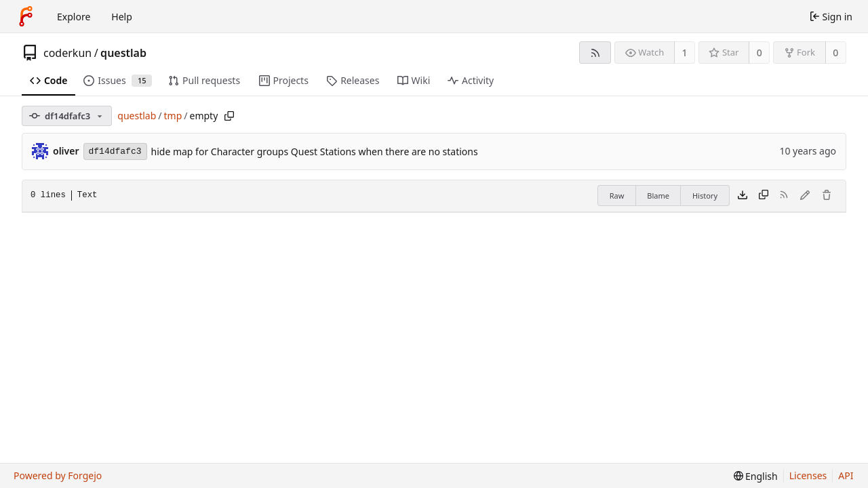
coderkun (67, 53)
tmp (173, 116)
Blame (658, 196)
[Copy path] (229, 116)
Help (122, 17)
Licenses (808, 475)
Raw (617, 196)
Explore (74, 17)
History (705, 196)
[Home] (26, 16)
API (846, 475)
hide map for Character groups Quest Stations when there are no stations (315, 151)
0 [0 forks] (835, 53)
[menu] (756, 476)
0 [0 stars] (759, 53)
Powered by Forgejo (58, 475)
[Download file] (743, 196)
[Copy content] (764, 196)
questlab (123, 53)
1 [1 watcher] (685, 53)
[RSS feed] (595, 53)
